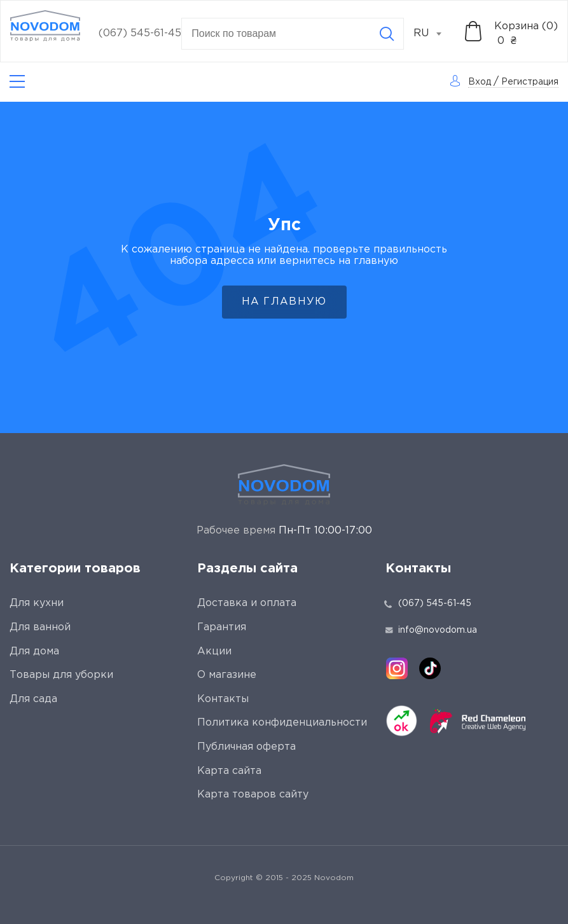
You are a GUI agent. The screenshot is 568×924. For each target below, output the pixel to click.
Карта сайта (229, 771)
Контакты (223, 699)
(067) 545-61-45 (140, 33)
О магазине (227, 675)
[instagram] (397, 668)
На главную (284, 302)
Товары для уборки (61, 675)
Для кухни (37, 603)
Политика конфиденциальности (282, 723)
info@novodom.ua (431, 630)
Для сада (33, 699)
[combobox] (434, 34)
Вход (480, 82)
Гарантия (222, 627)
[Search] (387, 34)
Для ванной (40, 627)
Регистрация (530, 82)
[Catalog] (17, 82)
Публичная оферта (246, 747)
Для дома (34, 652)
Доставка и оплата (247, 603)
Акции (214, 652)
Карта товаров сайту (253, 795)
